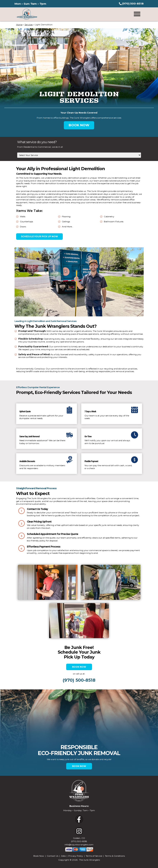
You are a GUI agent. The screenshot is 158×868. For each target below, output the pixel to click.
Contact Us (53, 850)
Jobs (63, 850)
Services (29, 25)
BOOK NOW (79, 125)
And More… (68, 227)
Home (19, 25)
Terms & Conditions (115, 850)
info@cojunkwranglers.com (79, 839)
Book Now (79, 661)
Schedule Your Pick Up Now (39, 236)
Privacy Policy (76, 850)
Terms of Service (94, 850)
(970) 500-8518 (79, 836)
